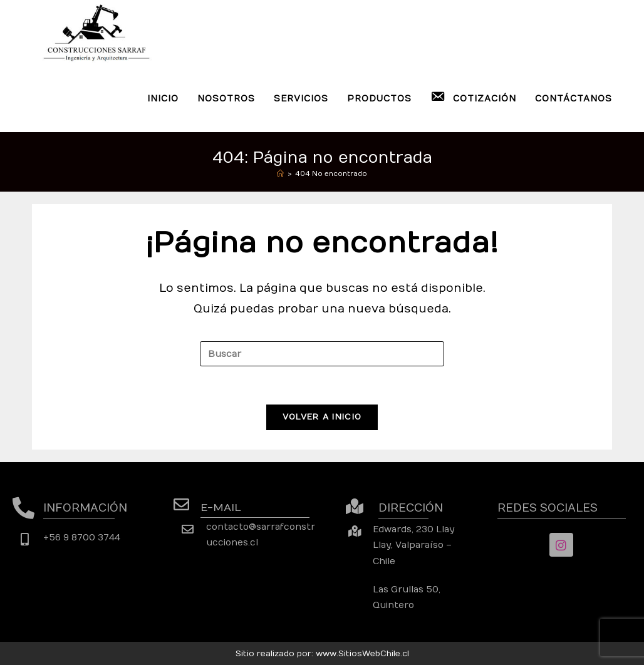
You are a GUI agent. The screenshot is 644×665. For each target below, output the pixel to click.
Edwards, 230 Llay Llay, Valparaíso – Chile (413, 545)
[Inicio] (280, 174)
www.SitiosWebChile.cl (362, 654)
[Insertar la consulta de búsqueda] (322, 354)
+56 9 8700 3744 (82, 538)
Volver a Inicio (322, 417)
